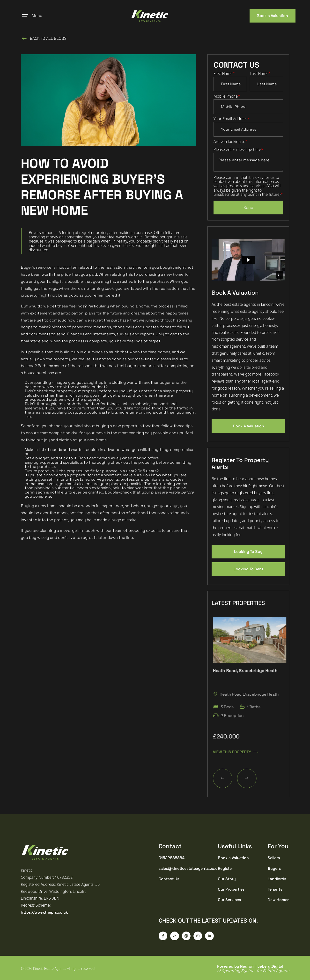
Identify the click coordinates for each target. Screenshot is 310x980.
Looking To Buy (248, 552)
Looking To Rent (248, 569)
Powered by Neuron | (253, 968)
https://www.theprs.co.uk (44, 912)
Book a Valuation (273, 16)
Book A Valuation (248, 426)
